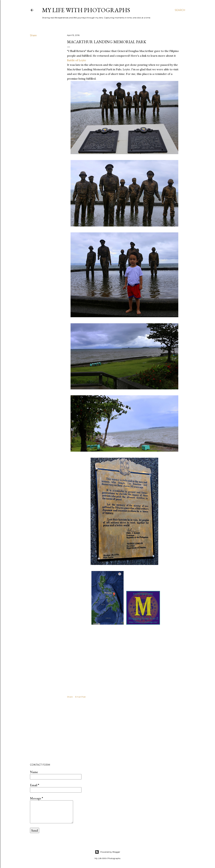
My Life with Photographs (86, 10)
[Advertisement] (124, 731)
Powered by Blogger (108, 852)
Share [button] (33, 35)
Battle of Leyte (77, 60)
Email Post (80, 697)
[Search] (180, 10)
